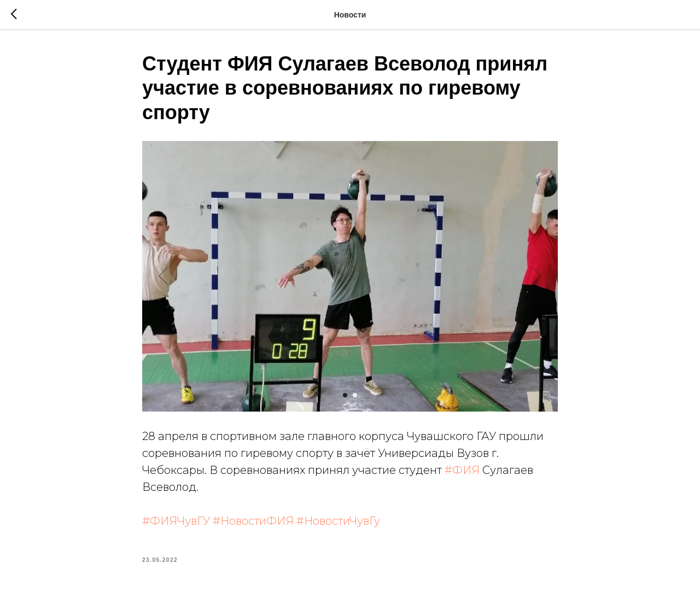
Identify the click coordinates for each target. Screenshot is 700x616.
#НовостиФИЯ (253, 521)
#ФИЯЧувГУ (176, 521)
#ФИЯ (462, 470)
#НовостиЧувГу (338, 521)
